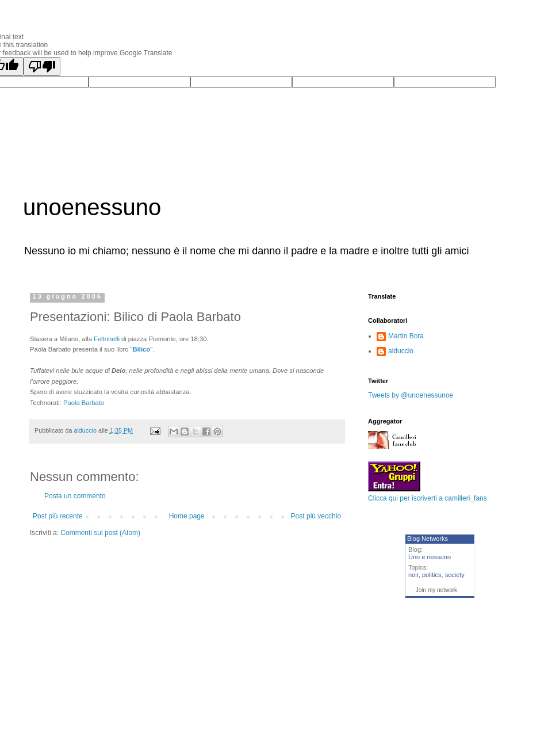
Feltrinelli (108, 339)
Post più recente (58, 516)
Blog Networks (428, 539)
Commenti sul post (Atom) (100, 533)
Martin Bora (406, 336)
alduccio (401, 351)
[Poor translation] (42, 66)
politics (432, 575)
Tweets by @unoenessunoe (411, 395)
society (455, 575)
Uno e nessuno (430, 557)
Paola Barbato (84, 403)
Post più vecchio (316, 516)
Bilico (142, 349)
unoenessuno (92, 207)
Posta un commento (75, 496)
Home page (187, 516)
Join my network (436, 590)
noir (413, 575)
